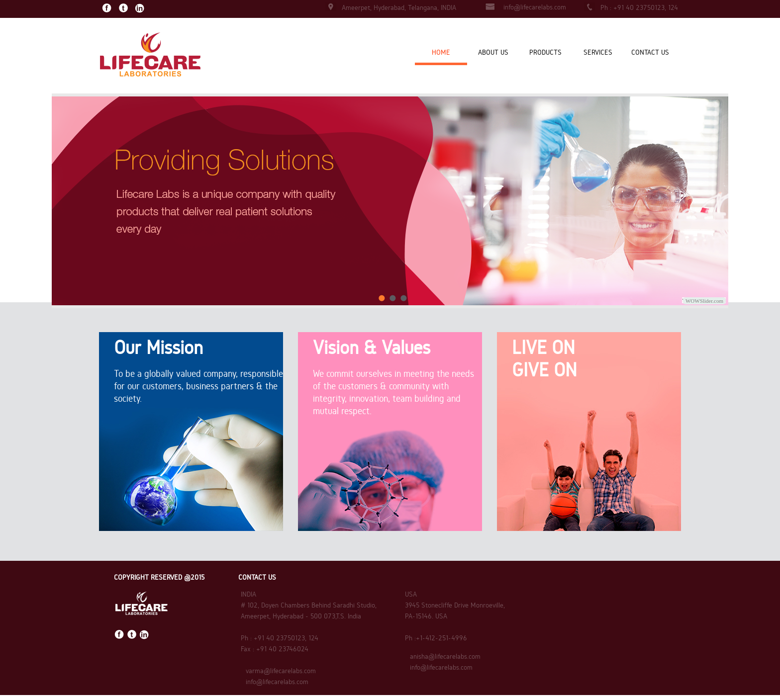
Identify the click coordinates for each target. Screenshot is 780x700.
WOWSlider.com (704, 301)
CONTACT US (650, 52)
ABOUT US (493, 52)
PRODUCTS (545, 52)
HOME (441, 52)
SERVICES (598, 52)
